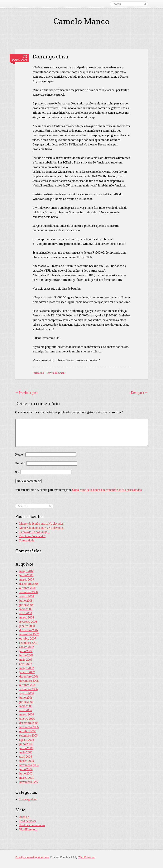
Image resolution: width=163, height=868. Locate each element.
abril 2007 (26, 664)
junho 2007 (26, 655)
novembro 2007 (29, 634)
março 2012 (26, 571)
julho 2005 (26, 744)
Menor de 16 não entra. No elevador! (42, 524)
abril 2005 (26, 757)
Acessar (24, 817)
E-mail (21, 463)
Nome (20, 455)
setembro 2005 (28, 736)
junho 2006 (26, 702)
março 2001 (26, 778)
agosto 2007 (27, 647)
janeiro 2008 (27, 626)
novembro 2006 (29, 681)
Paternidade (27, 540)
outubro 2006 (28, 685)
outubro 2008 (28, 588)
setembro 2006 (28, 689)
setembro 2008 (28, 592)
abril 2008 (26, 613)
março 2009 (26, 580)
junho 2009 (26, 575)
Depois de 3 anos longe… (34, 532)
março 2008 (26, 618)
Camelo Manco (82, 21)
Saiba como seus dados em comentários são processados (107, 490)
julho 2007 (26, 651)
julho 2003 (26, 774)
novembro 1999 (29, 782)
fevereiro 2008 (28, 622)
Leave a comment (56, 373)
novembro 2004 (29, 765)
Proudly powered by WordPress (32, 857)
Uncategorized (28, 799)
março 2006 (26, 714)
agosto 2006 (27, 693)
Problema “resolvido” (32, 536)
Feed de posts (27, 821)
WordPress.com (87, 857)
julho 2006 (26, 698)
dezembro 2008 (29, 584)
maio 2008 (26, 609)
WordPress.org (28, 829)
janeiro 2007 (27, 672)
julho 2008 (26, 601)
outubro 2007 (28, 639)
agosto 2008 (27, 596)
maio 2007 (26, 660)
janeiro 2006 (27, 719)
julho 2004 (26, 769)
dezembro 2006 (29, 677)
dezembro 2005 (29, 723)
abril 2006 (26, 710)
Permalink (38, 373)
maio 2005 (26, 752)
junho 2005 (26, 748)
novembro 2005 (29, 727)
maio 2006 (26, 706)
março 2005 (26, 761)
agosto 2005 (27, 740)
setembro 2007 (28, 643)
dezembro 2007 (29, 630)
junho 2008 (26, 605)
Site (18, 472)
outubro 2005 (28, 731)
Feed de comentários (32, 825)
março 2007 (26, 668)
